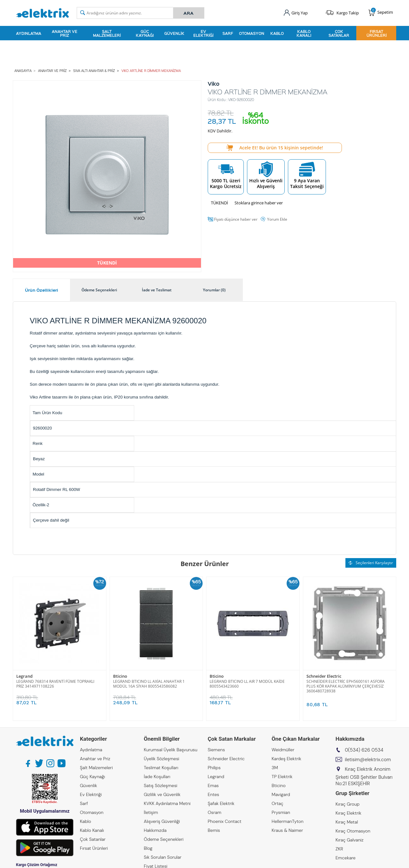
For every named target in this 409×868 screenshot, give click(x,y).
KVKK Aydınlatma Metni (167, 803)
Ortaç (278, 803)
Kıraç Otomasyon (353, 831)
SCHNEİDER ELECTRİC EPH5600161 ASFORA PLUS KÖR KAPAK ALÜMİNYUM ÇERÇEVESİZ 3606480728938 (346, 686)
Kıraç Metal (347, 822)
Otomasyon (252, 33)
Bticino (120, 676)
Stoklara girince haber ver (259, 203)
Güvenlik (174, 33)
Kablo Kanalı (304, 33)
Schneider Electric (324, 676)
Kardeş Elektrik (286, 759)
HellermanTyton (288, 821)
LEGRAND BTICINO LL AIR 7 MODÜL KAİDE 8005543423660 (247, 684)
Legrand (24, 676)
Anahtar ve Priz (65, 33)
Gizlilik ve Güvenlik (162, 794)
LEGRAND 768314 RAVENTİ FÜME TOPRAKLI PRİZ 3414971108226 (55, 684)
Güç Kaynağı (145, 33)
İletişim (151, 812)
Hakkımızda (155, 830)
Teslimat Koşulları (161, 768)
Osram (215, 812)
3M (275, 768)
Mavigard (281, 794)
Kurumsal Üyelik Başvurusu (171, 750)
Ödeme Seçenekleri (164, 839)
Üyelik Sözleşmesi (162, 759)
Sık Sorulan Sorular (163, 857)
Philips (214, 768)
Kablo (277, 33)
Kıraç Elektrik (348, 813)
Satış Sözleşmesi (161, 785)
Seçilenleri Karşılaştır (371, 563)
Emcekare (346, 858)
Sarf (228, 33)
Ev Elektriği (203, 33)
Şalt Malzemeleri (107, 33)
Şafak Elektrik (221, 803)
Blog (148, 848)
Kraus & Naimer (287, 830)
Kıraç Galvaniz (350, 840)
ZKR (339, 849)
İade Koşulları (157, 777)
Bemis (214, 830)
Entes (213, 794)
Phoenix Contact (224, 821)
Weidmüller (283, 750)
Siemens (216, 750)
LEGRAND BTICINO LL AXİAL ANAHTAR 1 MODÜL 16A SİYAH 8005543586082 (149, 684)
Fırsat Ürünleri (377, 33)
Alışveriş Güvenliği (162, 821)
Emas (213, 785)
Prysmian (281, 812)
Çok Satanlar (339, 33)
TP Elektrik (282, 777)
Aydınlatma (29, 33)
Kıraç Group (347, 804)
